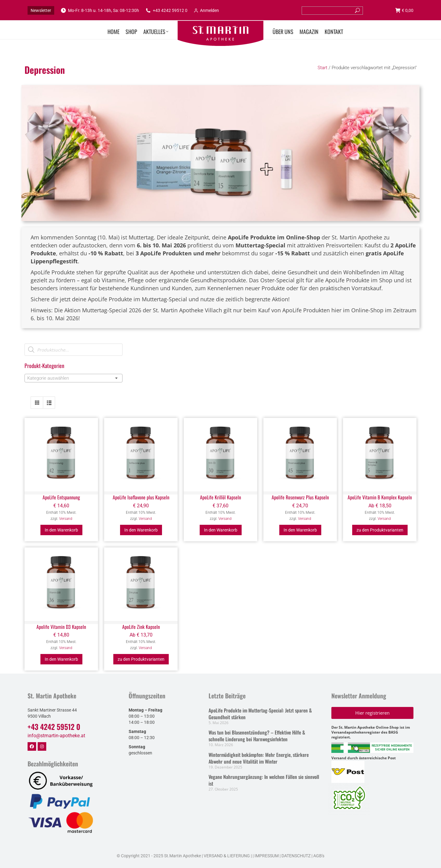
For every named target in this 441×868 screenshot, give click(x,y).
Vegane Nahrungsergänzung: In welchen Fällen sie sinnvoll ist (264, 780)
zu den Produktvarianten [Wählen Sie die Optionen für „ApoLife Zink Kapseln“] (141, 659)
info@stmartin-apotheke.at (56, 736)
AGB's (319, 856)
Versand (66, 519)
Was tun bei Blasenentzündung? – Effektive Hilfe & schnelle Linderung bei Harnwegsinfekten (257, 736)
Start (322, 68)
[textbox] (50, 378)
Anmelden (206, 10)
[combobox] (73, 378)
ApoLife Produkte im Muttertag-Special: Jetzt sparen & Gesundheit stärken (260, 714)
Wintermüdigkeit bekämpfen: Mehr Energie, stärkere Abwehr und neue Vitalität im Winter (259, 758)
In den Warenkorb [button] (61, 530)
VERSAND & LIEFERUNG (227, 856)
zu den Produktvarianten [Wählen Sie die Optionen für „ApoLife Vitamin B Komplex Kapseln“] (380, 530)
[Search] (332, 11)
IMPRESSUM (267, 856)
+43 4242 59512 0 (166, 10)
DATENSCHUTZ (296, 856)
